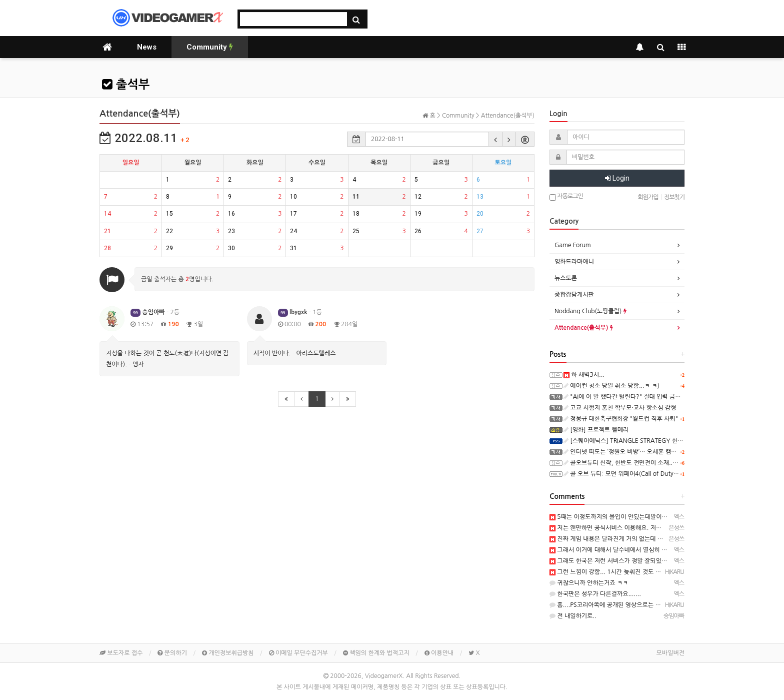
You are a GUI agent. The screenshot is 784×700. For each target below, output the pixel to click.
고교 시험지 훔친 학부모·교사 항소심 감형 (620, 408)
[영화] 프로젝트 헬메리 (596, 430)
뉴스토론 (566, 278)
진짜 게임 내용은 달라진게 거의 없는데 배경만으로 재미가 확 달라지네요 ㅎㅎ (652, 539)
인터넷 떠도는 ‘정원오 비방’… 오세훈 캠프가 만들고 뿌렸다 (641, 452)
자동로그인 (566, 197)
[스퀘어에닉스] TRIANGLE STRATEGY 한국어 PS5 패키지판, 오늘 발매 (658, 441)
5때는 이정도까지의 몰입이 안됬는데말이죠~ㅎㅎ (616, 517)
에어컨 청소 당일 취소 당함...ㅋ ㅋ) (611, 386)
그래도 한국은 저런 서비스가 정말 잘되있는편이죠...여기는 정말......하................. (658, 561)
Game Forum (573, 245)
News (147, 47)
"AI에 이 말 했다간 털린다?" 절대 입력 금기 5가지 (630, 397)
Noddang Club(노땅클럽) (590, 311)
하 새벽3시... (584, 375)
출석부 (126, 85)
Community (210, 47)
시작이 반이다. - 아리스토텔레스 (295, 353)
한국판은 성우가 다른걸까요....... (595, 594)
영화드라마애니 (574, 262)
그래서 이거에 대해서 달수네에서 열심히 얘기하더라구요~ (627, 550)
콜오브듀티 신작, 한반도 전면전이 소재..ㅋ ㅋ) (625, 463)
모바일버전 (670, 653)
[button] (495, 139)
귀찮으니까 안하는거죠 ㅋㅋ (589, 583)
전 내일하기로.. (573, 616)
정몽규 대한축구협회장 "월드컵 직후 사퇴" (621, 419)
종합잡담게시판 (574, 295)
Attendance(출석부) (584, 328)
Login (617, 178)
